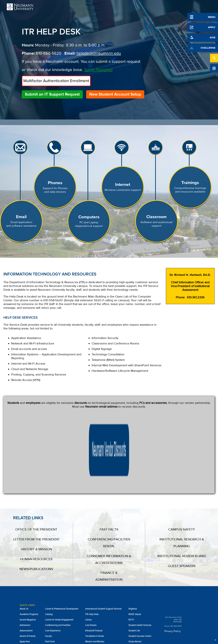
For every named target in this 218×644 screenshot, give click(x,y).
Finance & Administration (109, 510)
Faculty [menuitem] (48, 570)
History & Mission (36, 483)
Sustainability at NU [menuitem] (138, 581)
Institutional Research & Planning (182, 477)
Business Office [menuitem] (27, 587)
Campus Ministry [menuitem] (27, 592)
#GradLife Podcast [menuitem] (94, 565)
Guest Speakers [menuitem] (53, 592)
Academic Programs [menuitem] (29, 548)
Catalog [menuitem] (49, 548)
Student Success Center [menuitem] (140, 570)
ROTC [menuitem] (131, 554)
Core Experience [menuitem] (53, 565)
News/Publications (36, 503)
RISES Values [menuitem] (135, 548)
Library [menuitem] (88, 554)
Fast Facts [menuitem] (50, 576)
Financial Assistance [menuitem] (55, 581)
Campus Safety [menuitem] (27, 598)
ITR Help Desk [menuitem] (92, 548)
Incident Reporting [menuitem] (54, 603)
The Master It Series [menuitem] (95, 570)
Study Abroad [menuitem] (135, 576)
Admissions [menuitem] (25, 559)
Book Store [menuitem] (25, 581)
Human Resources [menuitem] (54, 598)
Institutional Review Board (182, 490)
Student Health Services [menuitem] (140, 559)
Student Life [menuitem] (134, 565)
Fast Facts (109, 464)
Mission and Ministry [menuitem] (95, 576)
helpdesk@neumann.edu (99, 53)
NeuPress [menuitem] (90, 587)
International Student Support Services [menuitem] (103, 543)
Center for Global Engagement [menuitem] (59, 554)
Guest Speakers (182, 500)
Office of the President (36, 464)
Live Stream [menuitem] (91, 559)
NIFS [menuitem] (87, 598)
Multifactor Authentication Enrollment (56, 81)
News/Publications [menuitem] (94, 592)
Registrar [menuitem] (133, 543)
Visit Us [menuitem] (132, 592)
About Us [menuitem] (24, 543)
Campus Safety (182, 464)
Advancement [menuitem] (26, 565)
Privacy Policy (173, 565)
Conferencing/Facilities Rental (109, 477)
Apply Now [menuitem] (25, 576)
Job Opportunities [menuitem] (137, 587)
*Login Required (98, 70)
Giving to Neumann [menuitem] (54, 587)
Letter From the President (36, 473)
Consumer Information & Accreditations (109, 494)
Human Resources (36, 493)
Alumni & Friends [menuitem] (28, 570)
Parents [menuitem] (89, 603)
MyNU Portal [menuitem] (91, 581)
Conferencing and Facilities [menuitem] (58, 559)
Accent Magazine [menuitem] (28, 554)
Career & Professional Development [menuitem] (62, 543)
